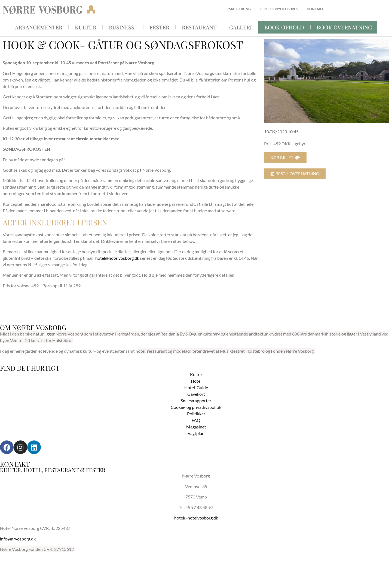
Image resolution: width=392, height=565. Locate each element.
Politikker (196, 414)
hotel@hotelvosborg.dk (117, 258)
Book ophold (284, 27)
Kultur (86, 27)
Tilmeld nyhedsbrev (279, 9)
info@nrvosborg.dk (18, 539)
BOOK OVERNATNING (344, 27)
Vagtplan (196, 433)
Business (123, 27)
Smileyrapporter (196, 401)
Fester (159, 27)
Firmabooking (237, 9)
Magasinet (196, 427)
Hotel (196, 381)
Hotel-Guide (196, 387)
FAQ (196, 420)
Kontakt (315, 9)
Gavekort (196, 394)
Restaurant (199, 27)
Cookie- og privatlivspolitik (196, 407)
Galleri (241, 27)
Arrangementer (39, 27)
